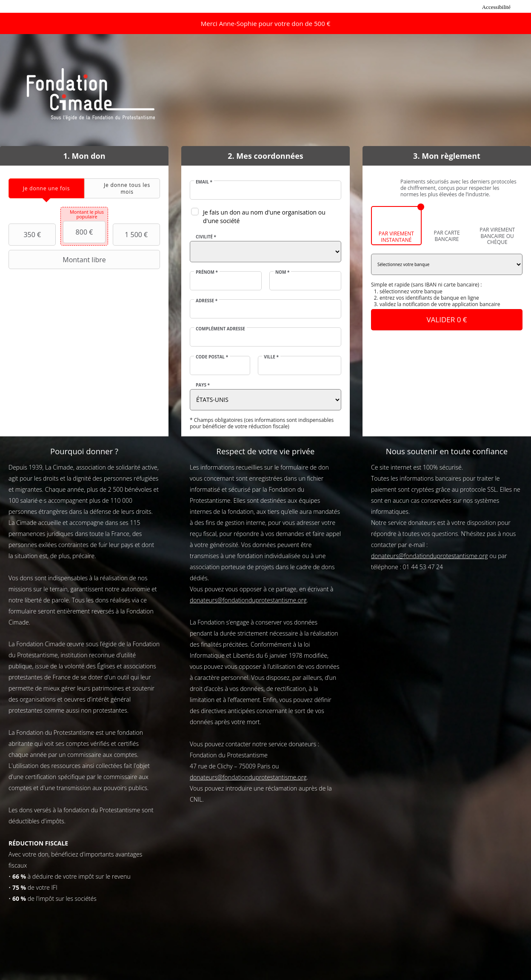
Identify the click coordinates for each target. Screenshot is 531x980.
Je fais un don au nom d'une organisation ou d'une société (264, 216)
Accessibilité (496, 7)
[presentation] (46, 188)
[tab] (46, 188)
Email (204, 182)
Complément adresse (220, 329)
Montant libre (58, 260)
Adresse (207, 301)
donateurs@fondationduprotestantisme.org (248, 600)
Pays (203, 385)
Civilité (206, 237)
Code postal (212, 357)
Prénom (207, 272)
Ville (271, 357)
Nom (283, 272)
